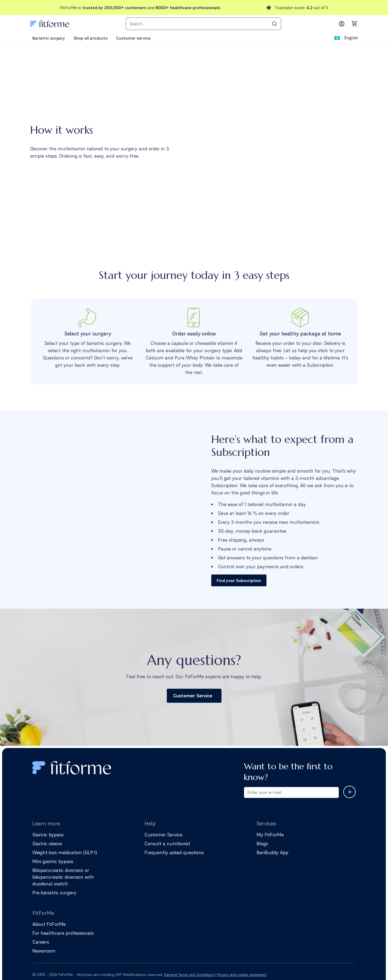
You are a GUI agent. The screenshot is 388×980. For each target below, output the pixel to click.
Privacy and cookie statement (242, 975)
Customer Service (194, 696)
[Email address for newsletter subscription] (291, 792)
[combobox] (203, 24)
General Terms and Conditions (189, 975)
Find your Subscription (239, 580)
